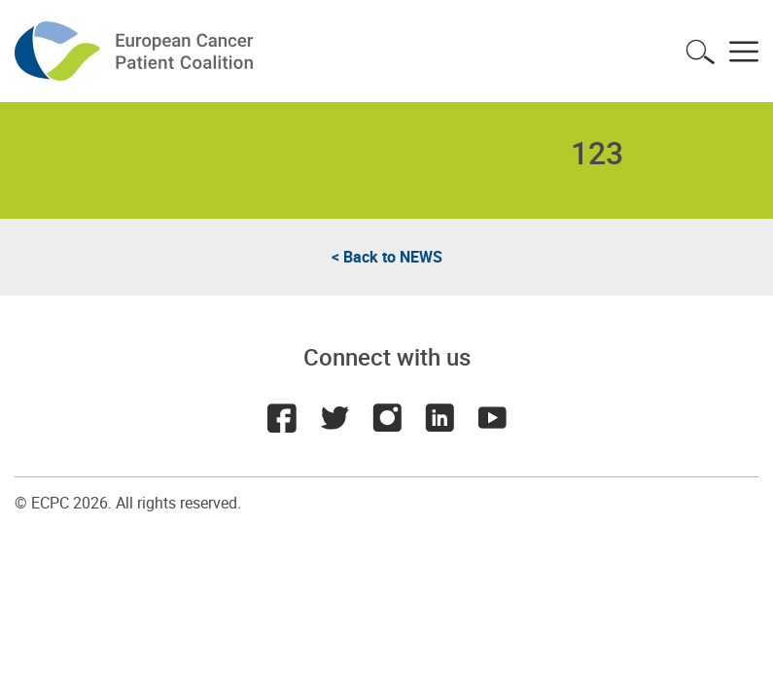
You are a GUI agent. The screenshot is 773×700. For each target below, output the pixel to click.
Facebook (282, 418)
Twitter (334, 418)
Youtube (492, 418)
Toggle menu (744, 52)
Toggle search (700, 52)
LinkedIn (439, 418)
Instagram (387, 418)
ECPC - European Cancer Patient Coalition (136, 51)
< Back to (387, 257)
